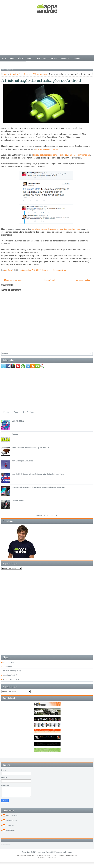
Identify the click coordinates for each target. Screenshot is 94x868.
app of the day (9, 679)
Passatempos (7, 64)
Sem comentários (59, 270)
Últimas (54, 58)
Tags (16, 412)
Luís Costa (10, 825)
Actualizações (16, 74)
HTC (34, 74)
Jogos (12, 58)
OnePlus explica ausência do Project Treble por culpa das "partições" (38, 487)
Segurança (42, 74)
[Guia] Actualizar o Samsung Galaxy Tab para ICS (30, 448)
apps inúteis (8, 675)
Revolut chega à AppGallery (22, 461)
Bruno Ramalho (12, 815)
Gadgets (30, 58)
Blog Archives (28, 412)
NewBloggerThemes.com (47, 857)
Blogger (55, 515)
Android (27, 74)
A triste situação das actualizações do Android (41, 81)
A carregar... (6, 844)
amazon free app (10, 671)
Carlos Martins (11, 820)
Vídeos (21, 58)
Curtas (5, 666)
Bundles (78, 58)
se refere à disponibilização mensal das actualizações (56, 229)
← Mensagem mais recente (13, 280)
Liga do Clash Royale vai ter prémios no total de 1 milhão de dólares (38, 474)
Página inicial (50, 280)
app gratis (7, 662)
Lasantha (49, 856)
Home (4, 58)
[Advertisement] (47, 35)
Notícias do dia (18, 501)
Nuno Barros (10, 830)
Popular (7, 412)
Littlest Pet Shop (18, 421)
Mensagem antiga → (84, 280)
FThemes (28, 856)
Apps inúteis (66, 58)
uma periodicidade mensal (47, 149)
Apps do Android (45, 852)
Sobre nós (20, 64)
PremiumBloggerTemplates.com (65, 856)
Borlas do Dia (42, 58)
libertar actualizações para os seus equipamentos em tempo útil (62, 155)
